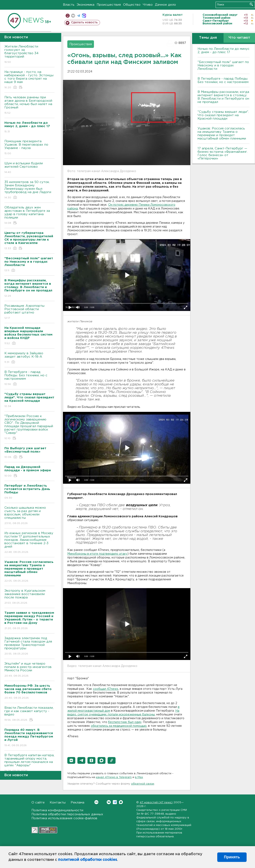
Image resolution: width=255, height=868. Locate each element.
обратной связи (143, 784)
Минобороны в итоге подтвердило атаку (97, 554)
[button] (71, 760)
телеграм (79, 16)
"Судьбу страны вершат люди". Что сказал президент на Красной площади (223, 115)
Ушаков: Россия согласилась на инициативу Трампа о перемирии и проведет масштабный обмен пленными (222, 134)
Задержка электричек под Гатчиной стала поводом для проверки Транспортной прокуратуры (29, 646)
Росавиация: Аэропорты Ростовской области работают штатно (29, 312)
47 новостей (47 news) (156, 803)
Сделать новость (84, 22)
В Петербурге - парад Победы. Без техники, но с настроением (29, 378)
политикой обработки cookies (88, 860)
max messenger (84, 16)
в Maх (139, 777)
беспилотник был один (125, 722)
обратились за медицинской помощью (119, 726)
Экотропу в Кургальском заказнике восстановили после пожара (29, 597)
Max (121, 802)
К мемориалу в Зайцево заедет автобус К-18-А (29, 358)
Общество (132, 5)
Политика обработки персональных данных (67, 814)
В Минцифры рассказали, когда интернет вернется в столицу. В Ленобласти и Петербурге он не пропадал (223, 97)
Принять (232, 857)
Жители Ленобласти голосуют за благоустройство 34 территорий (29, 55)
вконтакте (73, 16)
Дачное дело (165, 5)
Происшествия (109, 5)
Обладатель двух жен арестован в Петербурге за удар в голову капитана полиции (29, 215)
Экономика (86, 5)
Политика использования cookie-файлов (64, 818)
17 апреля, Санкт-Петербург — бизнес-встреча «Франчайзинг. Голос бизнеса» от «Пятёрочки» (223, 153)
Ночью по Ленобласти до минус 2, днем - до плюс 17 (224, 51)
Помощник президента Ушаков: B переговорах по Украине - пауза (29, 148)
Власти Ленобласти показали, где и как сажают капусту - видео (29, 714)
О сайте (38, 803)
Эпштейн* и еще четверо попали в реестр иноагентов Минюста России (29, 670)
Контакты (58, 803)
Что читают (239, 38)
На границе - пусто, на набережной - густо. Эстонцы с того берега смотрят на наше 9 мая (29, 80)
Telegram (115, 802)
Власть (69, 5)
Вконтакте (96, 802)
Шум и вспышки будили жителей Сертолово (29, 168)
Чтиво (148, 5)
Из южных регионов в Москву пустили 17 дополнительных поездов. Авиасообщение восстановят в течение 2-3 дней (29, 543)
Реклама (77, 803)
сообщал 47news (106, 689)
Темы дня (208, 38)
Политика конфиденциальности (57, 810)
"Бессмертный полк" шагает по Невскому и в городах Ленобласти (223, 65)
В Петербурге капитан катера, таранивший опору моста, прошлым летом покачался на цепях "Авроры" (29, 763)
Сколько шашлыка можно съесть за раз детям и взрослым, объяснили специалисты (29, 516)
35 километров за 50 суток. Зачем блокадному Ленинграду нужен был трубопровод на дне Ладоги (29, 190)
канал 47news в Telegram (114, 777)
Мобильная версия (68, 16)
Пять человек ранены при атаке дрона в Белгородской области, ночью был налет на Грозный (29, 105)
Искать (251, 4)
